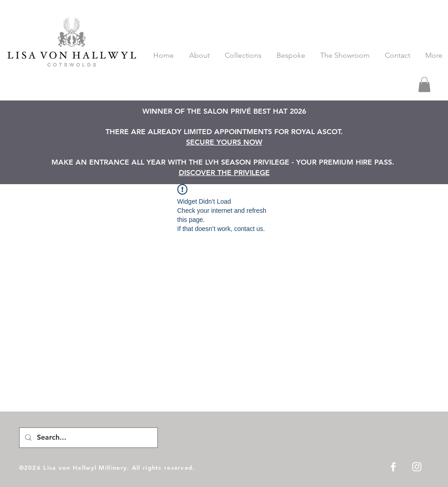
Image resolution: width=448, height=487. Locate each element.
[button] (424, 84)
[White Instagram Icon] (417, 467)
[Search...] (88, 438)
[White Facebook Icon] (393, 467)
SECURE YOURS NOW (224, 142)
